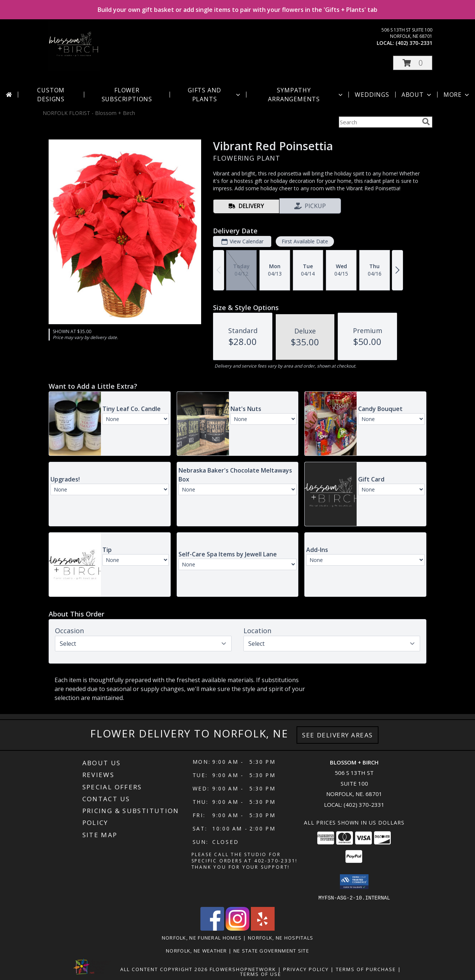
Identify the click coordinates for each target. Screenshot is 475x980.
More (457, 95)
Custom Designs (51, 95)
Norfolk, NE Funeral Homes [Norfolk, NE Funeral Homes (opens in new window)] (202, 937)
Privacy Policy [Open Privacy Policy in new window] (306, 969)
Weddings (372, 95)
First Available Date (305, 241)
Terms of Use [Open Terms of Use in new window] (261, 974)
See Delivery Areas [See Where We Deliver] (338, 735)
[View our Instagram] (237, 928)
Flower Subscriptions (127, 95)
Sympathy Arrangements (306, 95)
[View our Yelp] (263, 928)
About (417, 95)
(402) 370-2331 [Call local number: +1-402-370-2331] (414, 43)
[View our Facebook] (212, 928)
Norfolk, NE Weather (196, 950)
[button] (413, 63)
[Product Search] (379, 122)
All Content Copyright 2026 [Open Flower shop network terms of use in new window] (164, 969)
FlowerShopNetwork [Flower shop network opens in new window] (243, 969)
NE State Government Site (271, 950)
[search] (426, 122)
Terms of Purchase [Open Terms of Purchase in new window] (366, 969)
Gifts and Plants (215, 95)
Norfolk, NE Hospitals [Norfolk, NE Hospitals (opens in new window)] (281, 937)
